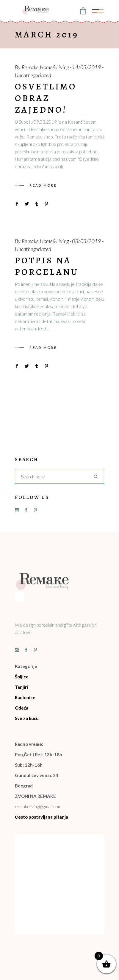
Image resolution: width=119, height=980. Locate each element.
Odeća (22, 708)
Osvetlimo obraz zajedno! (46, 98)
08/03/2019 (86, 241)
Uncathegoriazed (33, 75)
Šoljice (22, 677)
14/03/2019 (86, 67)
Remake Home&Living (45, 67)
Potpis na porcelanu (47, 266)
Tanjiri (21, 687)
